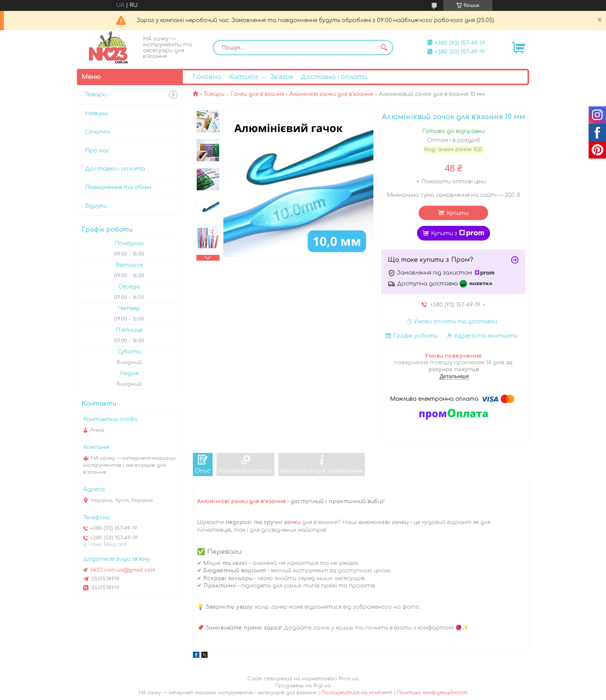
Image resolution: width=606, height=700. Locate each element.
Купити (457, 213)
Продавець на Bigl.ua (303, 686)
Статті (98, 132)
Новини (96, 114)
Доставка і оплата (334, 77)
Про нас (97, 151)
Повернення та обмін (118, 187)
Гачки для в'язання (257, 94)
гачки (292, 522)
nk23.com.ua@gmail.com (123, 570)
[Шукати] (384, 48)
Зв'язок (281, 77)
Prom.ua (349, 679)
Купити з (458, 233)
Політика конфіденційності (432, 693)
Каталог (244, 77)
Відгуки (96, 206)
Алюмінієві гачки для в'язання (331, 94)
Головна (207, 77)
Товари (214, 94)
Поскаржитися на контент (357, 693)
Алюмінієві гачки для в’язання (241, 501)
